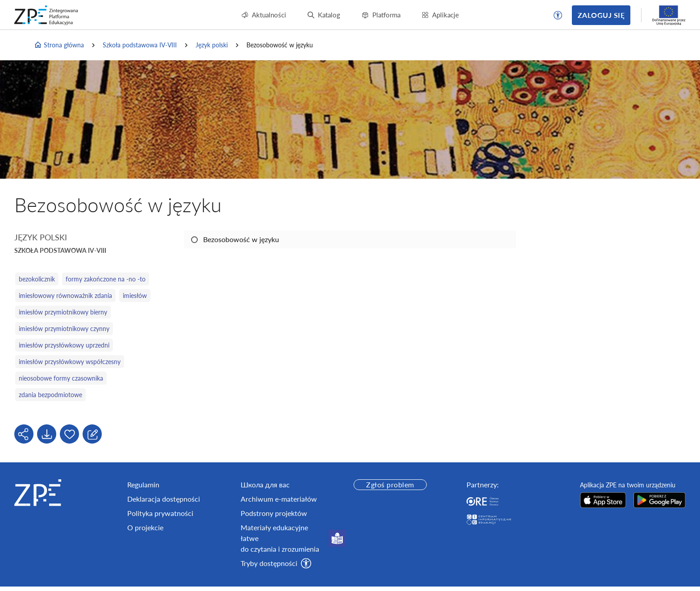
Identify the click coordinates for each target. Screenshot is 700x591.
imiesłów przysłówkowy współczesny (70, 362)
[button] (558, 15)
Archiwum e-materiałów (279, 499)
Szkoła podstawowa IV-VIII (140, 45)
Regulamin (143, 484)
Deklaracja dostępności (164, 499)
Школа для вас (265, 484)
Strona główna (59, 45)
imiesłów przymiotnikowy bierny (63, 312)
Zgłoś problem (390, 484)
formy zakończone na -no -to (106, 279)
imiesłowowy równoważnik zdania (65, 295)
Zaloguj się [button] (601, 15)
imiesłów (135, 295)
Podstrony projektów (274, 513)
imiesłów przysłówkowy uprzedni (64, 345)
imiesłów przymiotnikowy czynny (64, 329)
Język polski (212, 45)
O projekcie (145, 527)
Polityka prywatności (160, 513)
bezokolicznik (37, 279)
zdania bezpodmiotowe (50, 395)
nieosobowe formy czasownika (61, 378)
